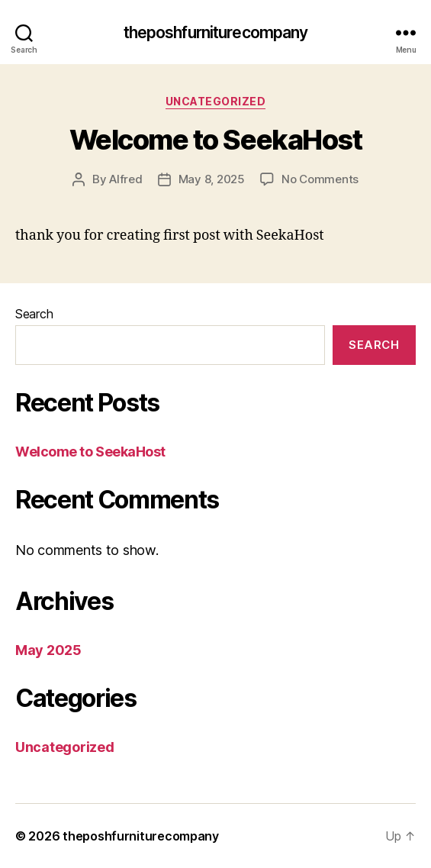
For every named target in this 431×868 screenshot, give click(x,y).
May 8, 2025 (212, 179)
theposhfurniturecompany (216, 32)
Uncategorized (216, 101)
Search (34, 314)
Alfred (125, 179)
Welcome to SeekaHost (215, 140)
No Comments (320, 179)
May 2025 (48, 650)
